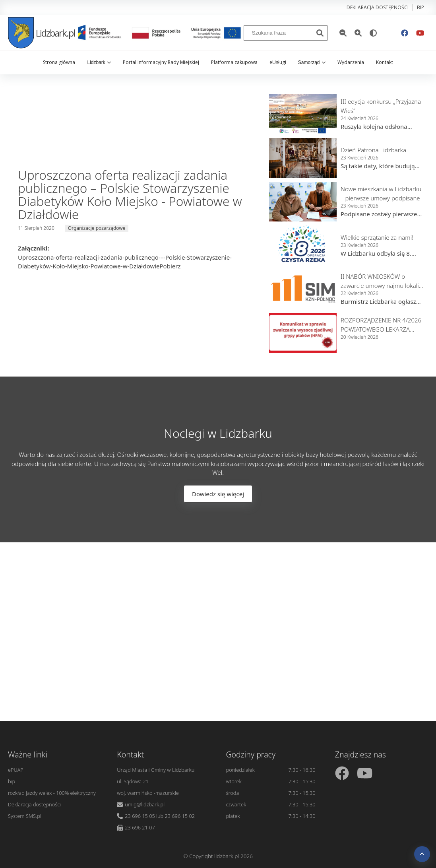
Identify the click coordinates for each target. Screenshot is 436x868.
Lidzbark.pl (41, 33)
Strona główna (59, 62)
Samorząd (312, 62)
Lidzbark (99, 62)
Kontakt (385, 62)
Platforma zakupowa (234, 62)
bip (420, 7)
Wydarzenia (351, 62)
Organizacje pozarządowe (97, 228)
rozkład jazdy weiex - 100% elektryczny (52, 793)
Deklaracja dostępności (378, 7)
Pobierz (170, 266)
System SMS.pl (25, 816)
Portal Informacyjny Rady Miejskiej (161, 62)
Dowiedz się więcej (218, 494)
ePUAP (16, 770)
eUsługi (278, 62)
